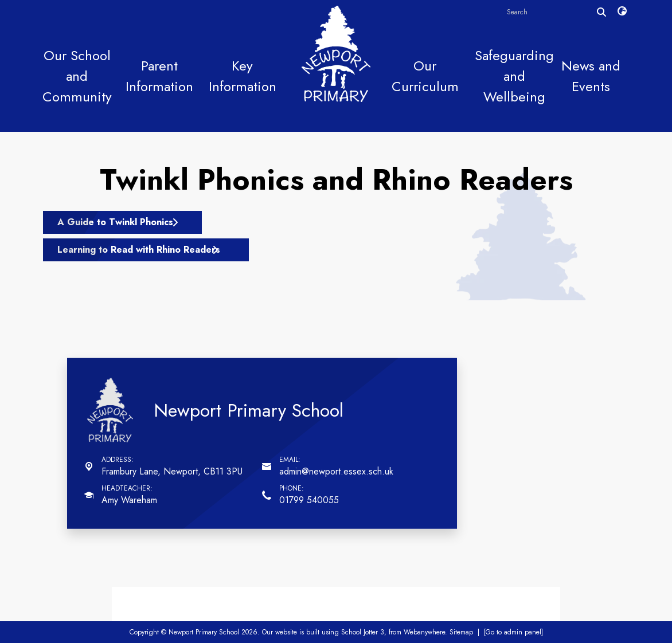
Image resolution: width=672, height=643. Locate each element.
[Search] (601, 12)
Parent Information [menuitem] (159, 76)
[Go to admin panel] (513, 632)
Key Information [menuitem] (243, 76)
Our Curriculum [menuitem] (425, 76)
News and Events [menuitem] (591, 76)
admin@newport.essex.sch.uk (336, 471)
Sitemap (461, 632)
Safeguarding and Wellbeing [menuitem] (514, 76)
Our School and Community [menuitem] (77, 76)
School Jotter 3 (363, 632)
